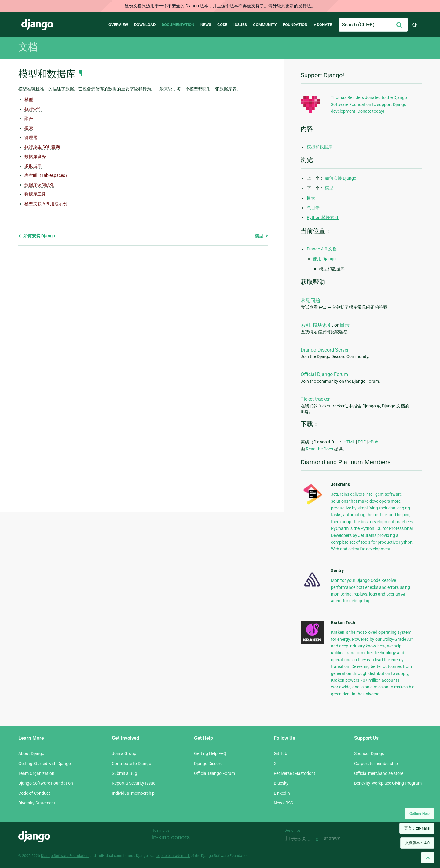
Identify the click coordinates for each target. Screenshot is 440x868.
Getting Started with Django (45, 764)
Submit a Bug (125, 773)
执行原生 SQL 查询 (42, 147)
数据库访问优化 (39, 185)
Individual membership (133, 793)
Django (37, 25)
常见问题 (310, 300)
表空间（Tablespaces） (47, 175)
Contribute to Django (132, 764)
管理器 (31, 137)
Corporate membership (376, 764)
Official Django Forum (324, 374)
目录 (311, 198)
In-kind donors (171, 837)
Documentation (178, 25)
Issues (240, 25)
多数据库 (33, 166)
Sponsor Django (369, 753)
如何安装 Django (37, 236)
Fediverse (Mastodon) (295, 773)
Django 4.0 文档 (322, 249)
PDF (362, 442)
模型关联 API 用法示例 (46, 204)
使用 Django (324, 259)
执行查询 (33, 109)
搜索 (29, 128)
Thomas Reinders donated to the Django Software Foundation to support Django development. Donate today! (369, 104)
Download (145, 25)
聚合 (29, 119)
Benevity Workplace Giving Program (388, 783)
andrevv (339, 839)
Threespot (299, 839)
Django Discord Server (325, 350)
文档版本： (417, 843)
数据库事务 (35, 156)
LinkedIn (282, 793)
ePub (373, 442)
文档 (28, 47)
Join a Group (124, 753)
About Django (31, 753)
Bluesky (281, 783)
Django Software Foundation (46, 783)
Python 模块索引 (323, 217)
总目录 (313, 208)
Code (222, 25)
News (206, 25)
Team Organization (36, 773)
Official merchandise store (379, 773)
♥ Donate (323, 25)
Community (265, 25)
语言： (417, 828)
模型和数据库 (320, 147)
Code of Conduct (34, 793)
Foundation (295, 25)
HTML (349, 442)
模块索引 (322, 325)
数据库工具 (35, 194)
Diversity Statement (37, 803)
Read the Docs (320, 449)
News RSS (283, 803)
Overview (118, 25)
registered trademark (173, 856)
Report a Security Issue (134, 783)
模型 (29, 100)
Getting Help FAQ (210, 753)
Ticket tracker (315, 399)
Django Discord (208, 764)
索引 (306, 325)
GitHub (280, 753)
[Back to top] (428, 858)
